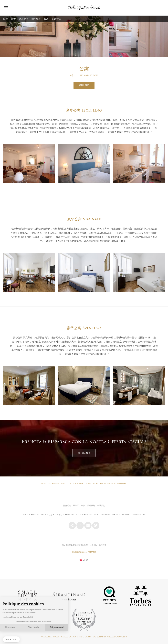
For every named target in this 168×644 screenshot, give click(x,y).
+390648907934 (72, 515)
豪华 (13, 19)
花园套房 (56, 19)
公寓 (46, 19)
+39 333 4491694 (102, 515)
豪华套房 (36, 19)
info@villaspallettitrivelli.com (128, 515)
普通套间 (24, 19)
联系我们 (101, 506)
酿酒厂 (76, 506)
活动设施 (91, 506)
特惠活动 (67, 506)
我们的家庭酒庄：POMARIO (84, 552)
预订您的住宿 (84, 453)
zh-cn (86, 560)
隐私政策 (103, 545)
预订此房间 (84, 85)
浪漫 (6, 19)
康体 (83, 506)
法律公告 (93, 545)
